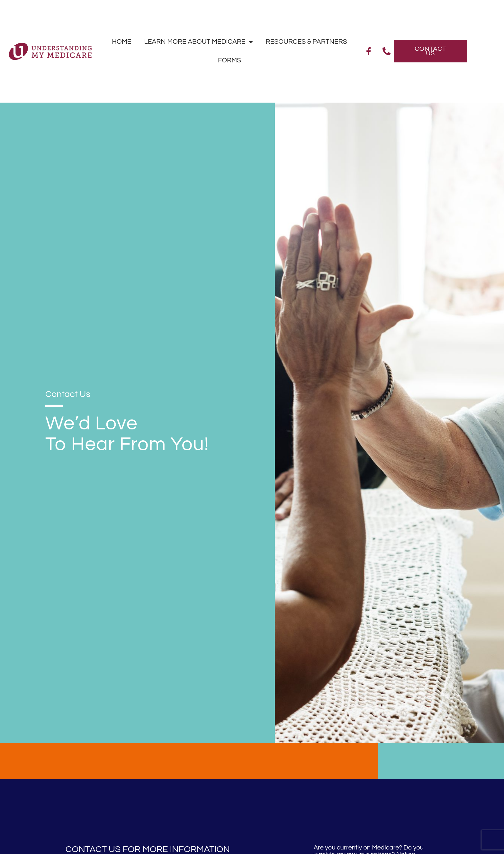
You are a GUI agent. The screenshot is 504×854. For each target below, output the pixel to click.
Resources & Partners (306, 42)
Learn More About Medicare (198, 42)
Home (122, 42)
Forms (230, 60)
